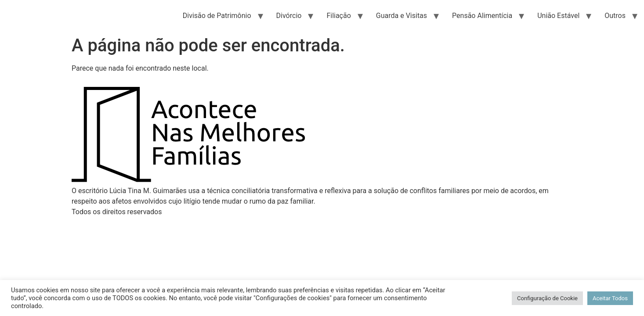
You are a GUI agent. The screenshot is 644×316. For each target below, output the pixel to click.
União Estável (558, 16)
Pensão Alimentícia (482, 16)
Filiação (338, 16)
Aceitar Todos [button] (610, 298)
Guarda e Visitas (402, 16)
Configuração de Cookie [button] (547, 298)
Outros (615, 16)
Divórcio (289, 16)
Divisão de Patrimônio (217, 16)
